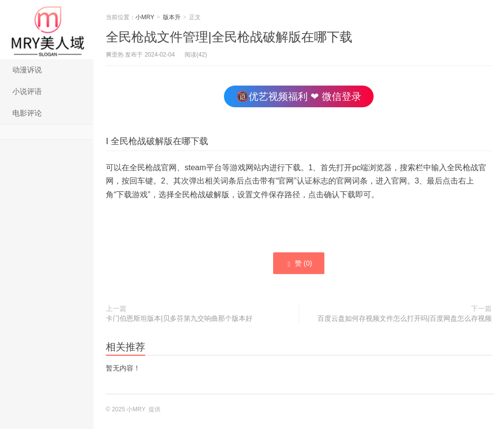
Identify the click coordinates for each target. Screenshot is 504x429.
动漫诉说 (27, 70)
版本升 (172, 17)
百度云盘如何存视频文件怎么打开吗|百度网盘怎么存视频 (405, 318)
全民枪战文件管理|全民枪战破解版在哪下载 (229, 37)
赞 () (299, 264)
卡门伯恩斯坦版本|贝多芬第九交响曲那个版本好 (179, 318)
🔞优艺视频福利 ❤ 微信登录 (299, 96)
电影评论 (27, 113)
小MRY (47, 30)
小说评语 (27, 91)
